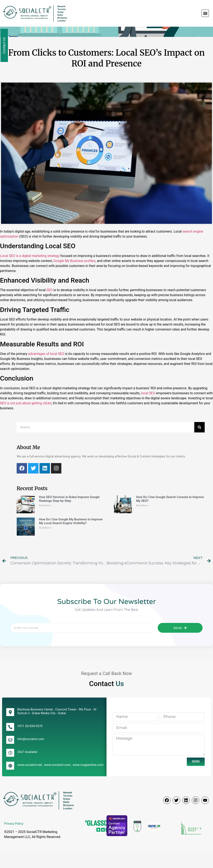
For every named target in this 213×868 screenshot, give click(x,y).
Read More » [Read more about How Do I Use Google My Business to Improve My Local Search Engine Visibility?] (45, 543)
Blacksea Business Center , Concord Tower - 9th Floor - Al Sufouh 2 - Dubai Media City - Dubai (57, 726)
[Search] (199, 442)
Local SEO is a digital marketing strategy (30, 271)
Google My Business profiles (74, 276)
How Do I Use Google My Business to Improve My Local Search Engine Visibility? (71, 536)
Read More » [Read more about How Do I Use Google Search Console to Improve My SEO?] (142, 520)
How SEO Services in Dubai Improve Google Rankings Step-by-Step (69, 514)
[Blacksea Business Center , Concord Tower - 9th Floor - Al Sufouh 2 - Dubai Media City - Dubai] (10, 727)
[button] (205, 13)
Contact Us (4, 46)
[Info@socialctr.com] (10, 755)
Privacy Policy (14, 839)
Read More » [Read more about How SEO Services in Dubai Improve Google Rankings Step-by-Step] (45, 520)
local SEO (148, 408)
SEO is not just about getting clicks (26, 418)
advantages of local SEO (46, 369)
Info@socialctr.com (31, 754)
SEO (50, 305)
